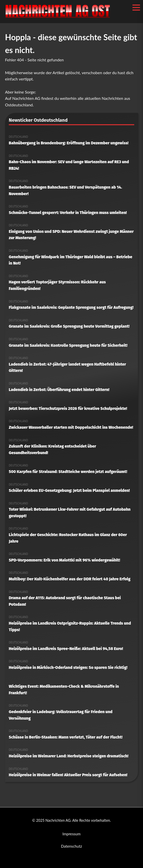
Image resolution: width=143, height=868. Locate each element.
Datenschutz (71, 846)
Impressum (72, 834)
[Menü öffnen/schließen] (136, 8)
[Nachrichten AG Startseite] (58, 17)
